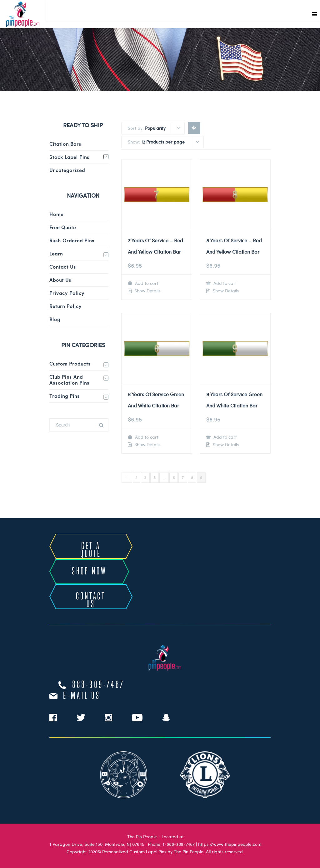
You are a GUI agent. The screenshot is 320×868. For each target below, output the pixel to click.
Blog (55, 319)
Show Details (147, 291)
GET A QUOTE (91, 550)
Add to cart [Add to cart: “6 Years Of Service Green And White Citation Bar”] (146, 437)
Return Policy (65, 306)
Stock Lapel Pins (69, 157)
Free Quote (63, 227)
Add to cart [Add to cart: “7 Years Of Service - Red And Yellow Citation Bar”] (146, 283)
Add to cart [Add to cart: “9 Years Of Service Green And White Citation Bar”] (225, 437)
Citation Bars (65, 144)
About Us (60, 280)
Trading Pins (65, 396)
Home (56, 214)
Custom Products (70, 364)
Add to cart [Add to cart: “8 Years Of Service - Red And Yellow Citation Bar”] (225, 283)
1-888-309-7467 (179, 844)
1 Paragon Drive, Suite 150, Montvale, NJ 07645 (97, 844)
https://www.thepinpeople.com (230, 844)
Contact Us (63, 267)
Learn (56, 254)
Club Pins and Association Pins (69, 380)
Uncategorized (67, 170)
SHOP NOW (89, 572)
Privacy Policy (67, 293)
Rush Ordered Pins (72, 240)
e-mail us (82, 696)
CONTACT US (91, 601)
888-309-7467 (98, 685)
